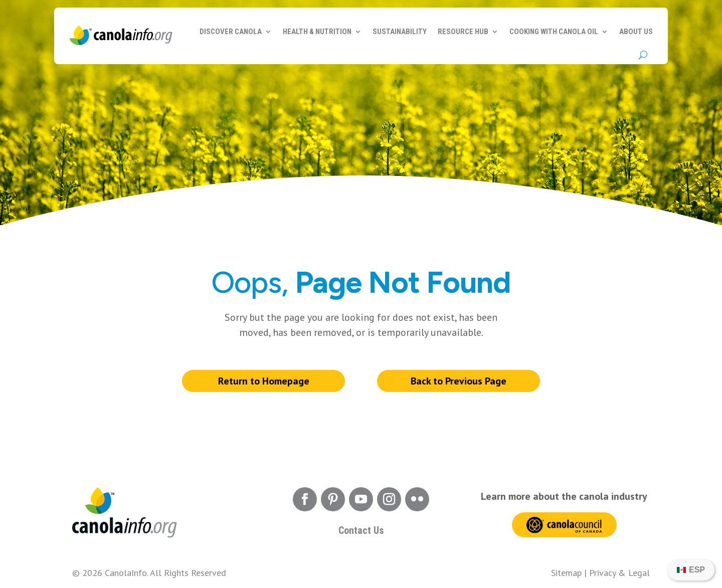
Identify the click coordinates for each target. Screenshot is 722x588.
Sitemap (566, 573)
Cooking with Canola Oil (554, 32)
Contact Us (361, 530)
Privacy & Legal (619, 573)
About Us (636, 32)
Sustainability (400, 32)
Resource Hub (463, 32)
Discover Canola (231, 32)
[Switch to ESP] (691, 570)
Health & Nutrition (317, 32)
